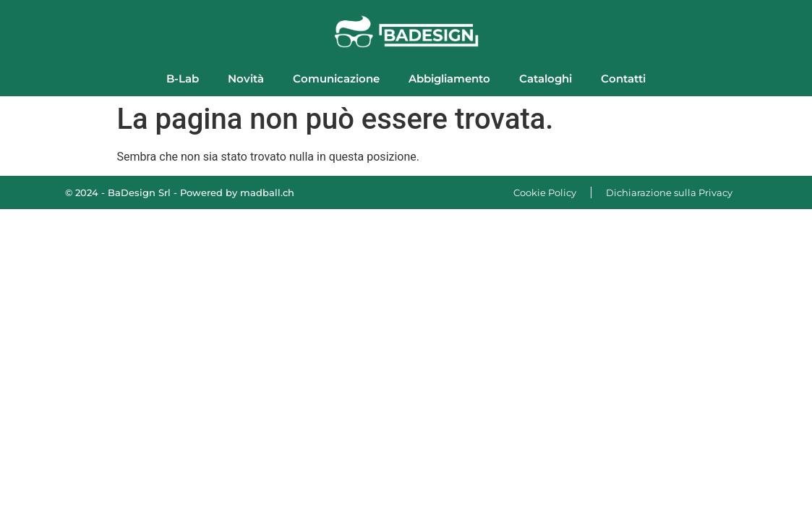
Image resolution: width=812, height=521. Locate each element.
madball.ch (267, 192)
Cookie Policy (545, 192)
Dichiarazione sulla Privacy (669, 192)
